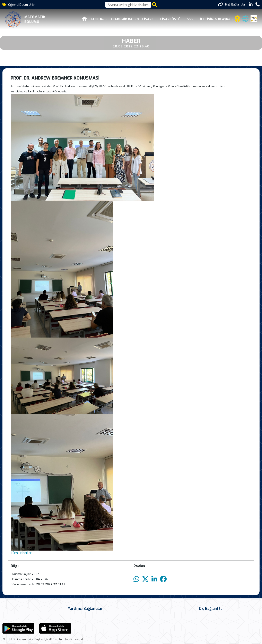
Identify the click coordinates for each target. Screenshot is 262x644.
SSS (191, 19)
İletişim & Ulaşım (215, 19)
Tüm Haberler (21, 553)
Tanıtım (98, 19)
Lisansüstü (171, 19)
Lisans (149, 19)
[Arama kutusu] (128, 5)
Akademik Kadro (125, 19)
